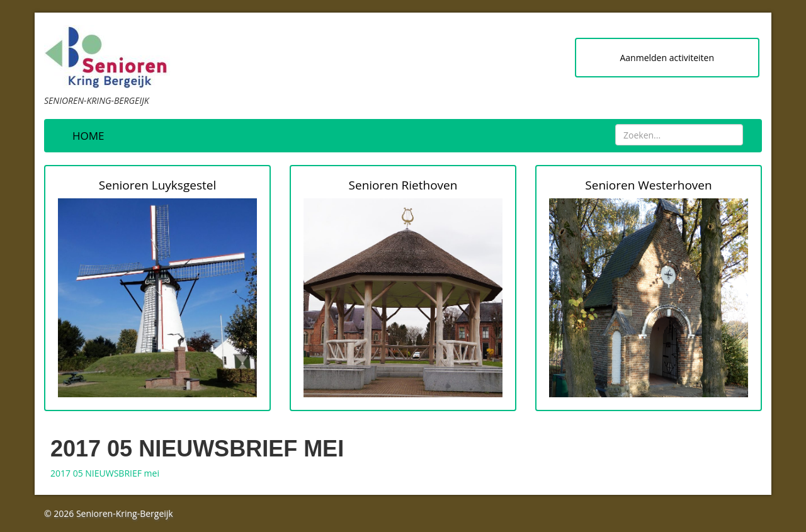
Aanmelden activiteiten (667, 58)
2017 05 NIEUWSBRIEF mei (105, 473)
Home (88, 136)
